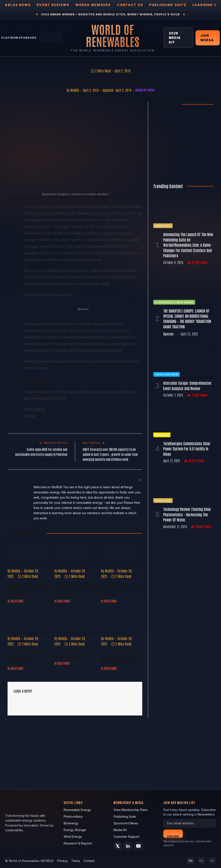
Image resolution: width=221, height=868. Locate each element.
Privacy (62, 861)
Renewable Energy (77, 810)
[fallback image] (110, 754)
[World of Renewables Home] (113, 35)
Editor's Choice (163, 226)
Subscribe (173, 836)
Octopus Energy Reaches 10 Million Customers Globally (74, 654)
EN (191, 861)
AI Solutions (15, 601)
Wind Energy (73, 837)
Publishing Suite (168, 5)
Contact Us (130, 5)
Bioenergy (71, 823)
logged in (39, 700)
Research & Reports (78, 843)
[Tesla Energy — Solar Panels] (51, 38)
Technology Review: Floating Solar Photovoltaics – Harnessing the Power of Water (187, 514)
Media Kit (120, 830)
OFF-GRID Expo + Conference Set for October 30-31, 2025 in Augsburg (74, 589)
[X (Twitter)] (118, 846)
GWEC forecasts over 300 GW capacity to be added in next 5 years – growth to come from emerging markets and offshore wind (110, 454)
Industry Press (145, 90)
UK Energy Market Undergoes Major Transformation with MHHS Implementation (121, 657)
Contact (89, 861)
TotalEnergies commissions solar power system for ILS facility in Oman (187, 449)
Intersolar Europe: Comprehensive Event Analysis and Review (187, 385)
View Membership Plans (131, 810)
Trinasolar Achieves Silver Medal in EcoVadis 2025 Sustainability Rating (26, 589)
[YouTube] (138, 846)
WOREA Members (93, 5)
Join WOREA (207, 38)
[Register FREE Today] (183, 171)
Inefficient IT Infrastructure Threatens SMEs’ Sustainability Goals (28, 657)
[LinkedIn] (128, 846)
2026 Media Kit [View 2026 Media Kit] (175, 38)
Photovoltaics (73, 816)
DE (201, 861)
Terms (76, 861)
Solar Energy (162, 435)
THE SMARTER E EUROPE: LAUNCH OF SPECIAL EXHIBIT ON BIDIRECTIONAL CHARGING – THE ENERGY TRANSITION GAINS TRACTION (187, 319)
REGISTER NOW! (37, 382)
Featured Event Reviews (167, 374)
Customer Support (126, 837)
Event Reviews (53, 5)
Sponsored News (126, 823)
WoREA (75, 90)
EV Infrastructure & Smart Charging (174, 302)
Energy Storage (75, 830)
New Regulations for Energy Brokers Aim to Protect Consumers (121, 589)
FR (212, 861)
